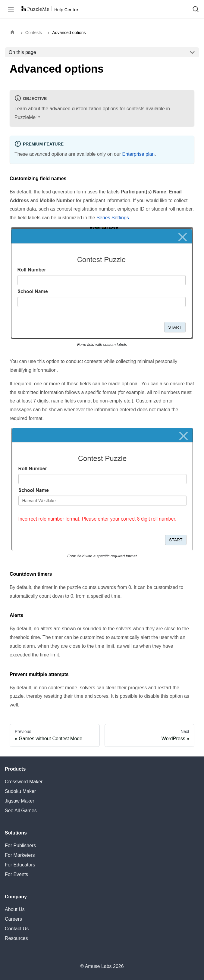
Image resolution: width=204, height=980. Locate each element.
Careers (13, 919)
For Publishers (20, 845)
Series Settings (113, 218)
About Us (15, 909)
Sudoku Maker (20, 791)
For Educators (20, 865)
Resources (16, 938)
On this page (22, 52)
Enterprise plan (139, 154)
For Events (16, 874)
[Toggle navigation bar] (11, 9)
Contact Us (17, 929)
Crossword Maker (24, 782)
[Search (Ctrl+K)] (196, 9)
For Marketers (20, 855)
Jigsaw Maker (20, 801)
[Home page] (14, 33)
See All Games (21, 811)
